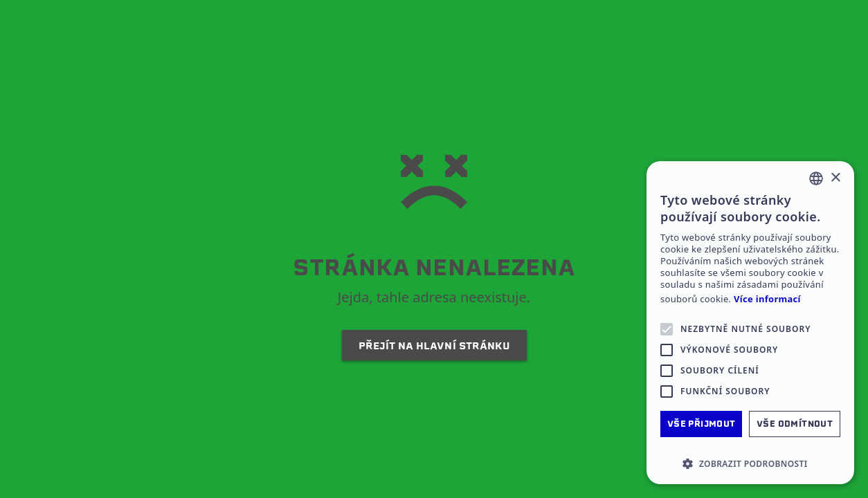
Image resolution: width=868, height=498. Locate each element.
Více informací (767, 299)
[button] (750, 463)
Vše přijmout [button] (702, 424)
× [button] (835, 178)
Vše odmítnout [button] (795, 424)
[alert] (750, 323)
